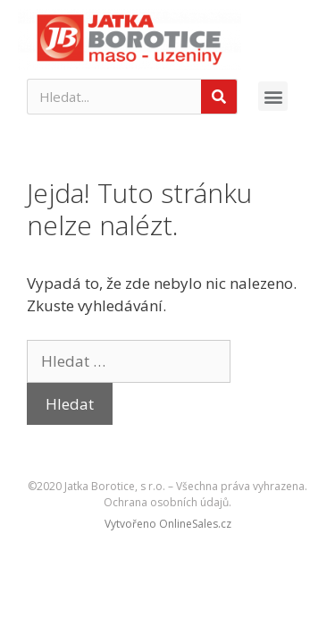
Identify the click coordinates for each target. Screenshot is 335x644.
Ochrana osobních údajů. (167, 502)
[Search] (219, 97)
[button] (273, 96)
